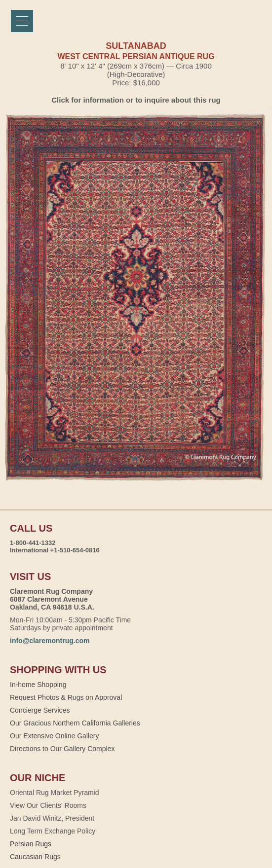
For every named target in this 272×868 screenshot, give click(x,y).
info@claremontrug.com (50, 641)
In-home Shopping (38, 685)
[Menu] (22, 21)
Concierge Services (40, 710)
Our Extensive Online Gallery (55, 736)
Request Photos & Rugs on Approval (66, 697)
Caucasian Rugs (35, 857)
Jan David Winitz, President (52, 818)
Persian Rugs (31, 844)
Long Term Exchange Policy (53, 831)
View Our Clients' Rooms (48, 805)
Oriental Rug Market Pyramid (55, 793)
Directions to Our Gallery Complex (62, 749)
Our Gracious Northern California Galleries (75, 723)
